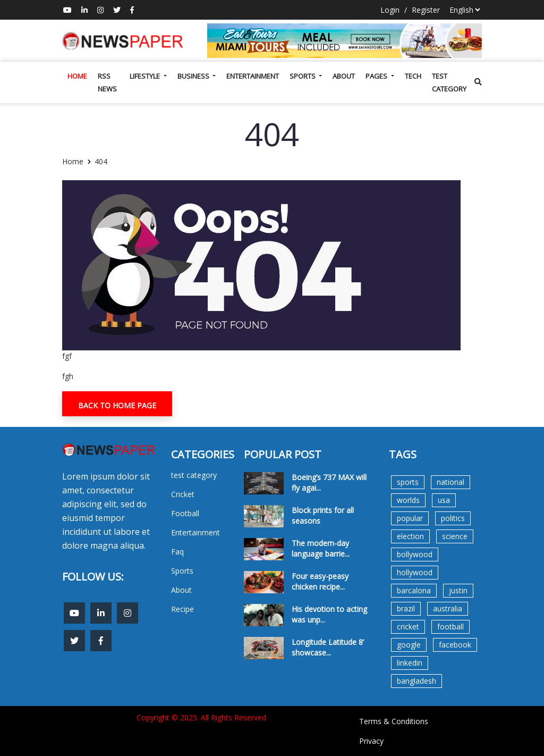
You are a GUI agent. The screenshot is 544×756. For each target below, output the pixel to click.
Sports (303, 76)
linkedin (410, 663)
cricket (408, 627)
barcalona (414, 590)
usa (444, 500)
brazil (406, 608)
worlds (408, 500)
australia (448, 608)
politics (453, 518)
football (450, 627)
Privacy (371, 741)
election (410, 536)
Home (77, 76)
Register (426, 10)
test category (449, 82)
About (344, 76)
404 (101, 161)
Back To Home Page (117, 405)
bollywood (415, 554)
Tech (413, 76)
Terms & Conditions (394, 721)
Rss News (107, 82)
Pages (377, 76)
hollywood (415, 572)
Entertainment (253, 76)
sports (408, 482)
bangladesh (416, 681)
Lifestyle (146, 76)
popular (410, 518)
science (455, 536)
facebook (455, 645)
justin (458, 590)
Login (390, 10)
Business (194, 76)
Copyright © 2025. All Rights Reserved (201, 717)
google (409, 645)
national (450, 482)
